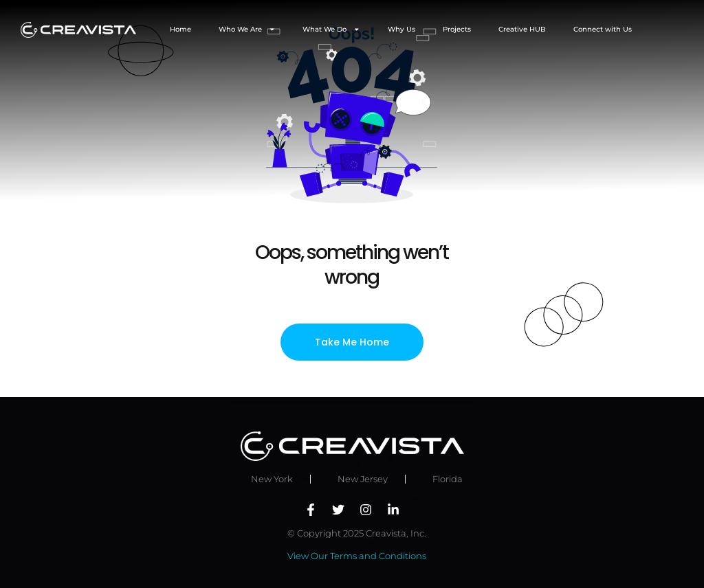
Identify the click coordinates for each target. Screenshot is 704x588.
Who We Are (247, 30)
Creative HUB (522, 29)
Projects (457, 29)
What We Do (331, 30)
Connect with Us (603, 29)
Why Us (401, 29)
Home (180, 29)
